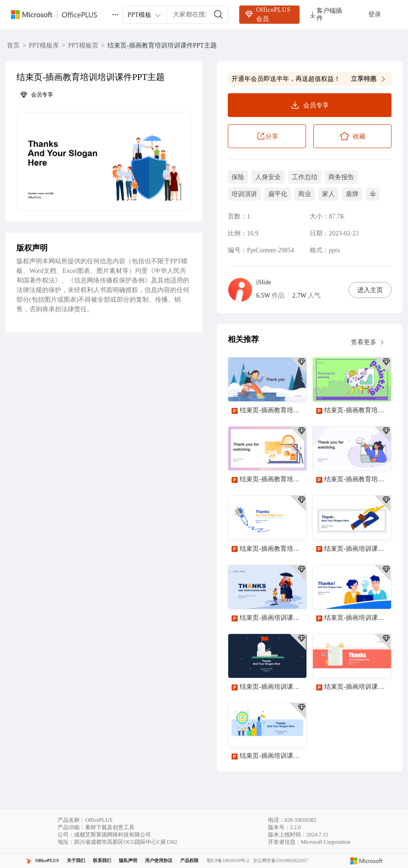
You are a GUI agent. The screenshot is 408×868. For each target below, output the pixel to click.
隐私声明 (128, 860)
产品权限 (189, 860)
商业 (305, 194)
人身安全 (268, 177)
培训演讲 (244, 194)
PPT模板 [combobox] (145, 15)
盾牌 (352, 194)
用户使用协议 (159, 860)
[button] (104, 161)
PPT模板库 (44, 45)
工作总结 (305, 177)
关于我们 (76, 860)
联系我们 (102, 860)
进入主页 (370, 290)
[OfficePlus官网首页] (59, 15)
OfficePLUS (47, 860)
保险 (238, 177)
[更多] (115, 15)
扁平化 (278, 194)
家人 (328, 194)
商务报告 (341, 177)
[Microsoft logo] (367, 861)
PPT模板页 (83, 45)
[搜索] (219, 15)
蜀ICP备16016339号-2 (228, 860)
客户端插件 (325, 14)
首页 (13, 45)
